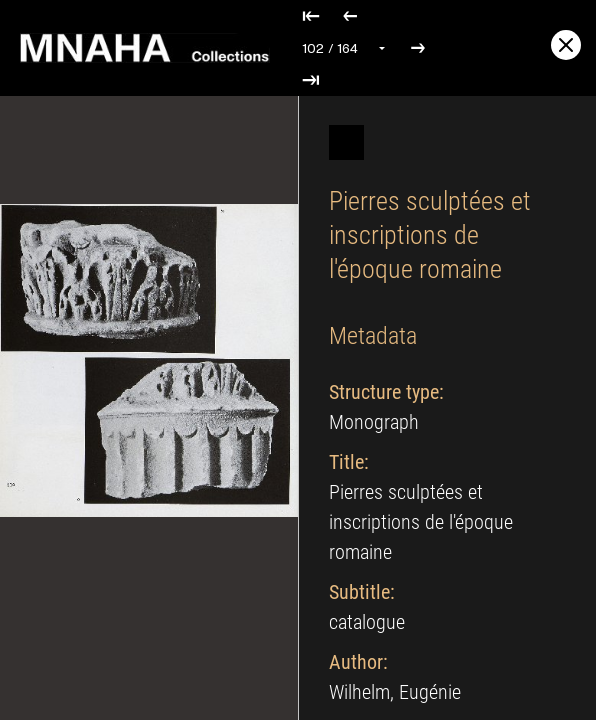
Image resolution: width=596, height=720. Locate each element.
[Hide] (346, 142)
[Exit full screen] (566, 45)
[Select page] (345, 48)
